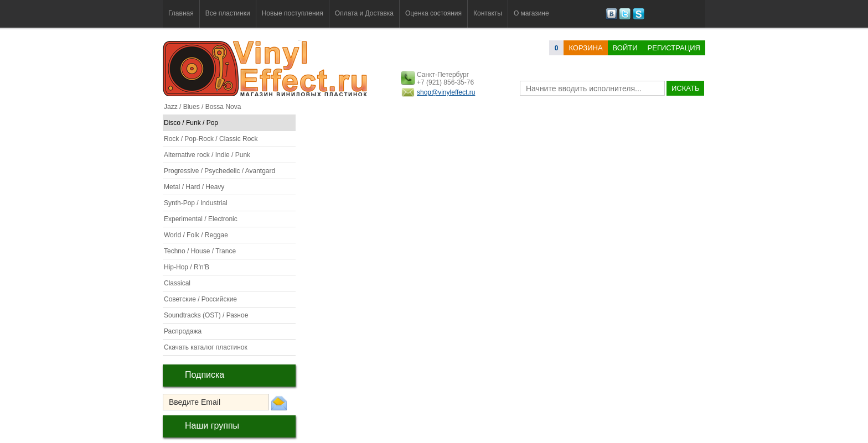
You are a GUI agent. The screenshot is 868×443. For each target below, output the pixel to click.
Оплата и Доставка (364, 13)
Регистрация (674, 48)
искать (685, 88)
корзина (585, 48)
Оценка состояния (433, 13)
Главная (181, 13)
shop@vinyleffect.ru (446, 92)
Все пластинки (228, 13)
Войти (625, 48)
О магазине (531, 13)
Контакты (488, 13)
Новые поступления (293, 13)
